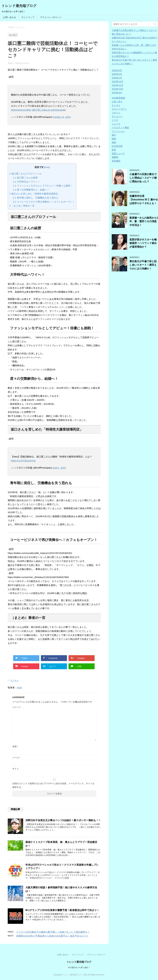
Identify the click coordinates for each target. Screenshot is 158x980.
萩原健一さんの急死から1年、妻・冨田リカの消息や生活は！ (144, 221)
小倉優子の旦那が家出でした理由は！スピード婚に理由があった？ (143, 178)
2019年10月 (117, 89)
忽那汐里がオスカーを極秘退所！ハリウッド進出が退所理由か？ (143, 243)
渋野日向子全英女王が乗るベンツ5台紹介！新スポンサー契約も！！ (63, 820)
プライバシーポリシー (51, 17)
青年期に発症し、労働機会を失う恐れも (36, 198)
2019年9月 (117, 93)
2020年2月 (117, 74)
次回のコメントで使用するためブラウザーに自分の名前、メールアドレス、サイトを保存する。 (53, 785)
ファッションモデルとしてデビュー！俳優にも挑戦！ (43, 186)
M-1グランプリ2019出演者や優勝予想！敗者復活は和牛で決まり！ (62, 910)
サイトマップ (28, 17)
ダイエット (117, 116)
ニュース (116, 124)
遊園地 (115, 157)
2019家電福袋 (118, 98)
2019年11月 (117, 85)
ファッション (118, 131)
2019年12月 (117, 82)
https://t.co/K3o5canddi (54, 110)
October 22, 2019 (62, 117)
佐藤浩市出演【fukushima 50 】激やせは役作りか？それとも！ (144, 200)
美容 (114, 150)
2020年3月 (117, 70)
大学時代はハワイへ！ (26, 182)
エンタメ (15, 680)
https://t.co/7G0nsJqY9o (23, 461)
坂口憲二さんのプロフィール (25, 174)
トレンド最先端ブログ (19, 6)
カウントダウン (119, 109)
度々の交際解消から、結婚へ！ (31, 190)
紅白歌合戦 (117, 146)
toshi (19, 688)
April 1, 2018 (59, 468)
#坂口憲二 (37, 110)
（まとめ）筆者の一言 (22, 206)
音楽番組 (116, 161)
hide (47, 167)
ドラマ (115, 120)
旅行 (114, 135)
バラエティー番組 (120, 128)
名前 (15, 746)
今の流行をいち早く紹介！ (79, 967)
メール (16, 758)
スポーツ (116, 113)
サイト (16, 769)
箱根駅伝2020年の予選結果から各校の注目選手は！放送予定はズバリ (52, 936)
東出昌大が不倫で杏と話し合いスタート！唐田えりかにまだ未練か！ (143, 265)
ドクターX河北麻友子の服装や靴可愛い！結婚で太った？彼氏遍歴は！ (53, 932)
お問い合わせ (10, 17)
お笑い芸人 (117, 102)
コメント (17, 707)
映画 (114, 139)
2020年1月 (117, 78)
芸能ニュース (118, 153)
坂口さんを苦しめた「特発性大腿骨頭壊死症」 (35, 194)
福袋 (114, 142)
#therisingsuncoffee (21, 110)
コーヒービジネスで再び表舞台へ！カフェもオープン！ (44, 202)
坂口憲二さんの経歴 (25, 178)
